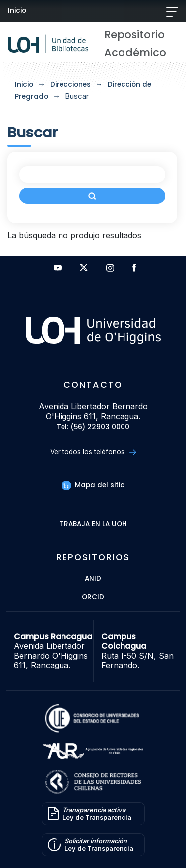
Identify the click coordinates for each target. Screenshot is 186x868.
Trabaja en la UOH (93, 524)
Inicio (17, 11)
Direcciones (70, 85)
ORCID (93, 597)
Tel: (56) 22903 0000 (93, 428)
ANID (93, 579)
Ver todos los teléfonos (93, 452)
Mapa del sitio (93, 485)
